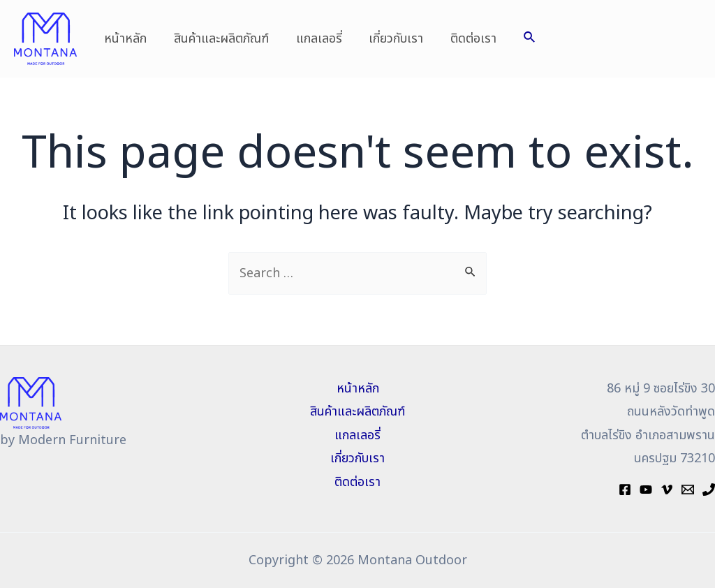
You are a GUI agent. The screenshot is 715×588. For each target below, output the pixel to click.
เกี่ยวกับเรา (390, 39)
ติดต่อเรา (465, 39)
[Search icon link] (521, 39)
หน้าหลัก (125, 39)
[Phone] (709, 490)
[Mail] (688, 490)
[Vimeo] (667, 490)
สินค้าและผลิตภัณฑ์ (219, 39)
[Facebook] (625, 490)
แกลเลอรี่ (314, 39)
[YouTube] (646, 490)
